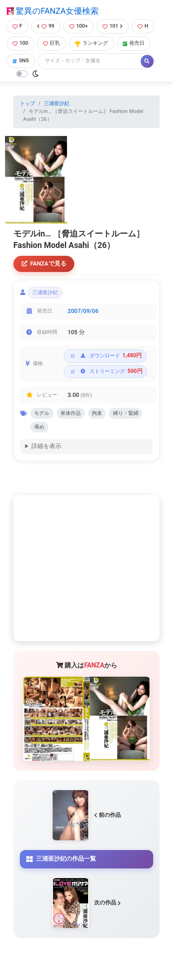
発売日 (134, 43)
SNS (21, 61)
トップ (27, 103)
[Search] (90, 61)
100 (20, 43)
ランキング (91, 43)
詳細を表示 (46, 446)
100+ (78, 26)
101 (113, 26)
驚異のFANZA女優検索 (53, 11)
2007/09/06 (83, 311)
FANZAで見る (44, 263)
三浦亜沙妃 (57, 103)
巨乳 (51, 43)
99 (46, 26)
